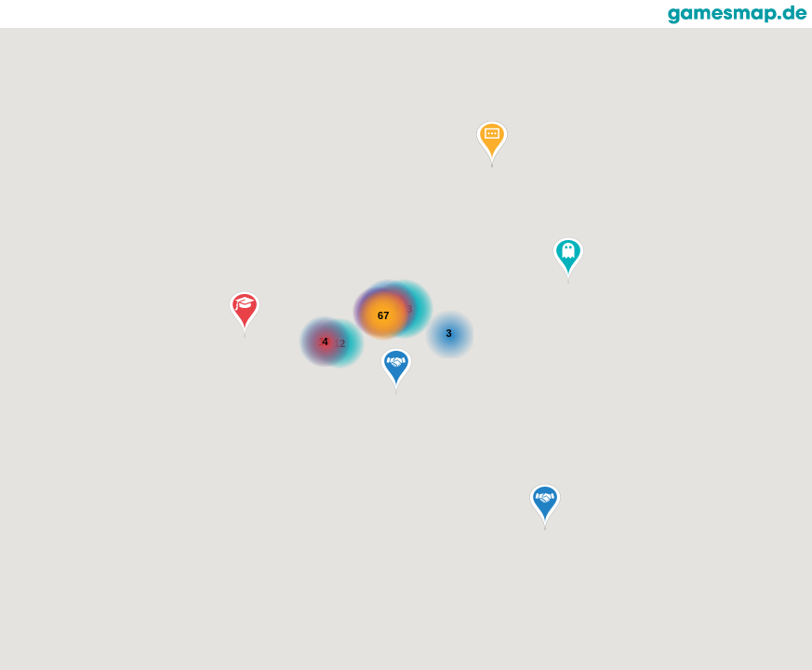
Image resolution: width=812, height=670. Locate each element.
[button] (568, 261)
